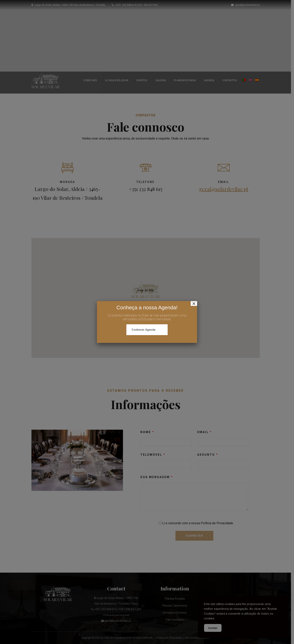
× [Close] (194, 304)
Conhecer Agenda (143, 330)
